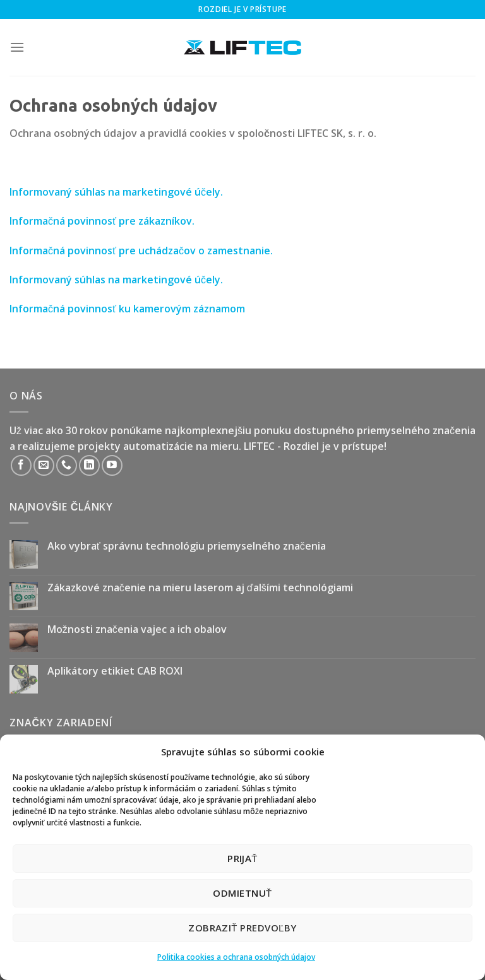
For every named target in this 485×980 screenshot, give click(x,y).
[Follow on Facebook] (21, 465)
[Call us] (67, 465)
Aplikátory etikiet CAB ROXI (115, 671)
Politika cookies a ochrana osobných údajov (236, 957)
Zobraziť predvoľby (242, 928)
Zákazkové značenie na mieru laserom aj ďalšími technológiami (200, 588)
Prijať (242, 858)
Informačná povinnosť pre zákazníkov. (102, 221)
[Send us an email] (44, 465)
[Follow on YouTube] (112, 465)
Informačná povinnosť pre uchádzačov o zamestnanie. (141, 251)
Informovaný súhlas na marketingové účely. (116, 192)
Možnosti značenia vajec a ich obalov (137, 629)
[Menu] (17, 47)
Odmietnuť (242, 893)
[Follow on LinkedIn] (89, 465)
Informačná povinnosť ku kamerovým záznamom (127, 309)
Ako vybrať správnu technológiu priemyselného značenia (187, 546)
